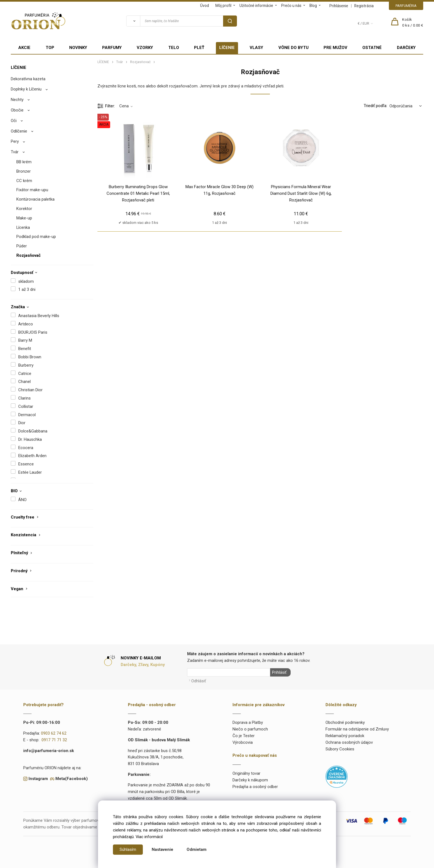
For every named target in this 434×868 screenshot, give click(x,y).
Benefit (25, 349)
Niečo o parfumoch (250, 729)
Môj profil (223, 6)
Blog (313, 6)
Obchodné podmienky (345, 722)
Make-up (24, 218)
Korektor (24, 209)
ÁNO (22, 500)
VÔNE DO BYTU (294, 48)
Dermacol (27, 415)
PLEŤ (199, 48)
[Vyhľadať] (133, 21)
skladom (26, 281)
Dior (22, 423)
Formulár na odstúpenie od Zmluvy (357, 729)
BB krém (24, 162)
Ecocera (26, 448)
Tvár (15, 152)
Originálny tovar (246, 773)
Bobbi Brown (30, 357)
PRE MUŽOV (335, 48)
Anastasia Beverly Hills (39, 316)
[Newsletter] (229, 672)
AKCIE (24, 48)
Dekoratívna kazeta (28, 79)
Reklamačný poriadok (345, 735)
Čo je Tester (244, 735)
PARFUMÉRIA (406, 6)
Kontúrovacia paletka (35, 199)
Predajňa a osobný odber (255, 786)
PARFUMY (112, 48)
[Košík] (413, 23)
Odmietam (197, 849)
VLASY (256, 48)
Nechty (17, 100)
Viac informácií (149, 837)
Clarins (24, 398)
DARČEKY (406, 48)
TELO (174, 48)
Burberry (26, 365)
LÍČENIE (227, 48)
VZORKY (145, 48)
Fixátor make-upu (32, 190)
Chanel (24, 382)
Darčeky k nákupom (250, 779)
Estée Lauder (30, 472)
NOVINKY (78, 48)
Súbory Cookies (340, 748)
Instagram (38, 778)
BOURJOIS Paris (33, 332)
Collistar (26, 406)
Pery (15, 141)
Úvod (205, 6)
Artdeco (26, 324)
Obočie (17, 110)
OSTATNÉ (372, 48)
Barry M (25, 340)
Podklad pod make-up (36, 237)
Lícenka (23, 227)
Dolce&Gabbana (33, 431)
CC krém (24, 181)
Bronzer (24, 171)
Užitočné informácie (256, 6)
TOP (50, 48)
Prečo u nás (291, 6)
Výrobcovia (243, 742)
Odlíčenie (19, 131)
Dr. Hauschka (30, 439)
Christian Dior (30, 390)
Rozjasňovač (29, 255)
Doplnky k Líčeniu (26, 89)
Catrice (25, 374)
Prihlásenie (339, 6)
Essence (26, 464)
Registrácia (364, 6)
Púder (22, 246)
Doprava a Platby (248, 722)
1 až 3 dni (27, 289)
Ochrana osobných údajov (349, 742)
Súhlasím (128, 849)
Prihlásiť (279, 672)
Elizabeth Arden (32, 456)
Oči (14, 121)
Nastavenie (162, 849)
